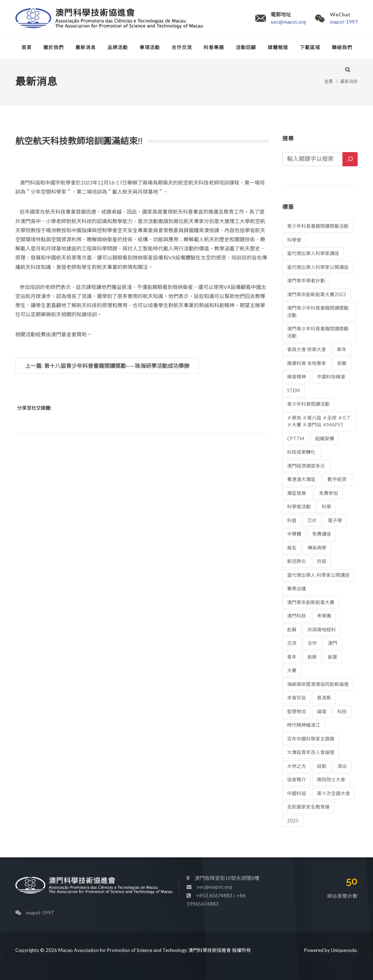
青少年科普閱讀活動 (308, 404)
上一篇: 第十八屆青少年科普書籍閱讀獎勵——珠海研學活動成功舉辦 (107, 366)
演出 (342, 766)
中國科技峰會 (331, 377)
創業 (333, 657)
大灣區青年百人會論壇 (311, 752)
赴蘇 (292, 630)
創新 (312, 657)
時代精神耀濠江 (304, 725)
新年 (342, 349)
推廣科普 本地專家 (307, 363)
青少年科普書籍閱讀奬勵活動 (318, 226)
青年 (292, 657)
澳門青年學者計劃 (306, 281)
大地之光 (297, 766)
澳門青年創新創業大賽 (311, 602)
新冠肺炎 (297, 561)
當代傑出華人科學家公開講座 (318, 267)
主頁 (329, 81)
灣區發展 (298, 493)
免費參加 (329, 493)
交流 (292, 643)
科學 (326, 507)
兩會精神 (297, 377)
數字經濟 (337, 479)
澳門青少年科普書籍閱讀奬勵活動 (318, 332)
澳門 (333, 643)
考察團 (324, 616)
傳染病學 (317, 548)
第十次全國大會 (333, 793)
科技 (342, 711)
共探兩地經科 (322, 630)
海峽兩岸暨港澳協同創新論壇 (318, 684)
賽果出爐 (297, 588)
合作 (312, 643)
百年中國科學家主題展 (311, 739)
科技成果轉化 (302, 452)
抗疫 (322, 561)
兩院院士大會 (331, 779)
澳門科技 (297, 616)
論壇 (322, 711)
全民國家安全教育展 (308, 807)
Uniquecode (344, 950)
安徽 (342, 363)
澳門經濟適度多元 (307, 466)
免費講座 (322, 534)
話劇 (322, 766)
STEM (293, 390)
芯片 (312, 520)
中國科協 (297, 793)
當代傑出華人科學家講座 (313, 253)
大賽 (292, 670)
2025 (293, 821)
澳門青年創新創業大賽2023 (317, 294)
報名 (292, 548)
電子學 (335, 520)
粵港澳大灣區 (302, 479)
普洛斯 (324, 698)
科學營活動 (299, 507)
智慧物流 (297, 711)
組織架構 (325, 439)
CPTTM (296, 439)
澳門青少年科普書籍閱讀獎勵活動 (318, 312)
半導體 (294, 534)
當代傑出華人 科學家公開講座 (318, 575)
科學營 (294, 240)
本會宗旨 (297, 698)
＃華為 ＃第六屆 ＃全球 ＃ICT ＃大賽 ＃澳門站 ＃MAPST (319, 421)
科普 (292, 520)
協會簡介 (297, 779)
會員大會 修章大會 (307, 349)
